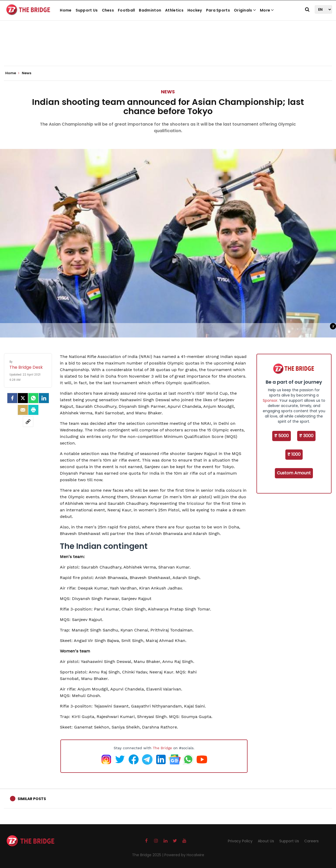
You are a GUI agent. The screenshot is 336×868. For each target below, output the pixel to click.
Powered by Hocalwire (184, 855)
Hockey (195, 10)
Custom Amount (294, 473)
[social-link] (28, 422)
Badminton (150, 10)
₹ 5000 (282, 436)
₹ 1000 (294, 454)
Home (66, 10)
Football (126, 10)
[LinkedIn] (44, 398)
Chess (108, 10)
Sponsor (270, 400)
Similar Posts (32, 799)
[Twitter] (23, 398)
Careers (311, 841)
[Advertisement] (168, 50)
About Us (266, 841)
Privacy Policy (240, 841)
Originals (245, 10)
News (168, 92)
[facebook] (12, 398)
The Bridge (162, 748)
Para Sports (218, 10)
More (267, 10)
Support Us (87, 10)
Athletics (174, 10)
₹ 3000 (306, 436)
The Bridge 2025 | (148, 855)
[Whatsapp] (33, 398)
